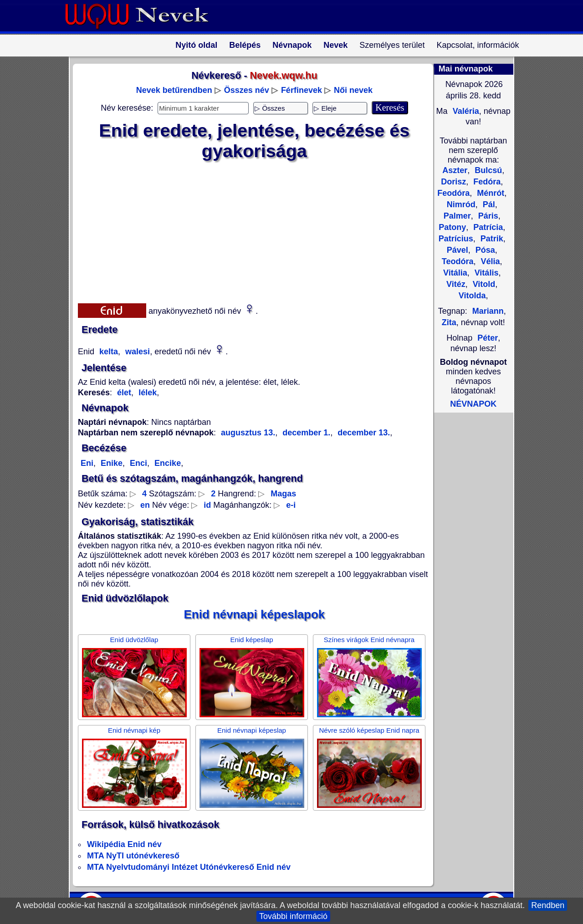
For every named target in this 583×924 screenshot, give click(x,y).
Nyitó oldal (196, 45)
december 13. (363, 433)
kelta (107, 352)
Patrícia (487, 227)
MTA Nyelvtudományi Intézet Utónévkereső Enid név (189, 867)
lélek (146, 393)
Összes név (247, 90)
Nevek (335, 45)
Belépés (245, 45)
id (207, 505)
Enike (110, 463)
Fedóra (486, 182)
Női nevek (353, 90)
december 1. (305, 433)
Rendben (548, 905)
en (145, 505)
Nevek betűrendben (174, 90)
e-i (291, 505)
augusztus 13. (248, 433)
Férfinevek (302, 90)
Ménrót (489, 193)
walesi (136, 352)
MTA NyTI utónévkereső (133, 856)
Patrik (491, 239)
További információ (293, 916)
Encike (166, 463)
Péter (488, 338)
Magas (283, 494)
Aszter (455, 170)
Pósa (484, 250)
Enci (137, 463)
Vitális (486, 273)
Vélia (489, 261)
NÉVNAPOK (473, 404)
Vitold (483, 284)
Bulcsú (487, 170)
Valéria (465, 111)
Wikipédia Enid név (124, 844)
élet (124, 393)
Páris (487, 216)
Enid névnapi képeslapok (255, 614)
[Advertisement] (249, 230)
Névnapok (292, 45)
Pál (488, 204)
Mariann (488, 311)
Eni (87, 463)
